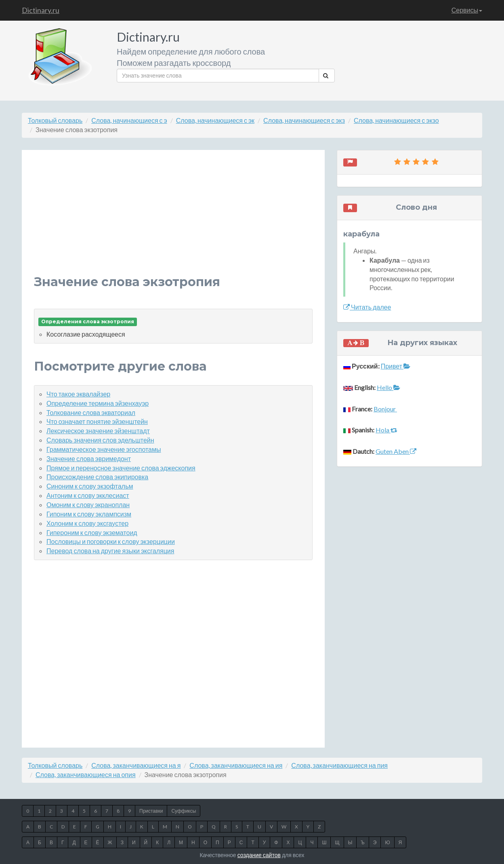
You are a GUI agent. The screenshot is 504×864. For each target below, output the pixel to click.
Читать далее (367, 307)
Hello (388, 387)
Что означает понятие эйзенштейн (97, 421)
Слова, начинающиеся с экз (304, 120)
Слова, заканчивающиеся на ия (236, 765)
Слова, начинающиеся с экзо (396, 120)
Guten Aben (396, 451)
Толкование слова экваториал (91, 412)
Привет (396, 366)
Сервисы (467, 10)
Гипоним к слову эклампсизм (89, 514)
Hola (386, 430)
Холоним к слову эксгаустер (87, 523)
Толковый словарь (55, 120)
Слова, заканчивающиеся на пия (339, 765)
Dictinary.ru (41, 10)
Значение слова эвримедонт (89, 458)
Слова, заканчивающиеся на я (136, 765)
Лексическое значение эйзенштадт (98, 431)
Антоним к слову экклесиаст (88, 495)
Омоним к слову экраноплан (88, 505)
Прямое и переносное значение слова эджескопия (121, 468)
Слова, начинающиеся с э (129, 120)
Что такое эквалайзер (78, 394)
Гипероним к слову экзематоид (92, 532)
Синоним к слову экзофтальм (90, 486)
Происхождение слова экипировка (97, 477)
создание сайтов (259, 855)
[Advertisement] (173, 219)
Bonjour (385, 409)
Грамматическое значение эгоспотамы (104, 449)
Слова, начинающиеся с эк (215, 120)
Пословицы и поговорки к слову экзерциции (111, 541)
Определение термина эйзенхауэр (98, 403)
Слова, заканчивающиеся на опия (86, 774)
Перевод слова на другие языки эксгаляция (110, 551)
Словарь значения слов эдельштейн (100, 440)
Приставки (151, 811)
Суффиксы (184, 811)
